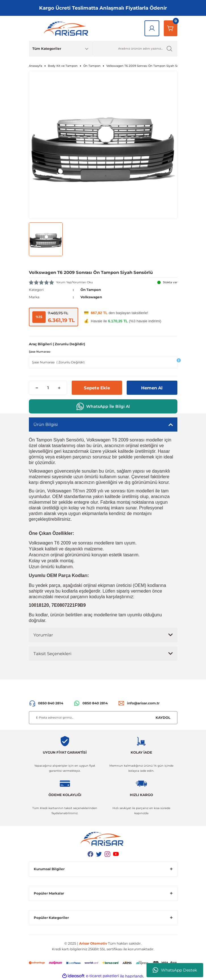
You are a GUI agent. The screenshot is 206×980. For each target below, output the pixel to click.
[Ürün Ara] (135, 49)
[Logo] (67, 28)
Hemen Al (152, 388)
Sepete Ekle (97, 388)
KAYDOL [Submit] (163, 718)
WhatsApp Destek (175, 970)
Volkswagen (91, 297)
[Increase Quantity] (59, 388)
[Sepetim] (171, 28)
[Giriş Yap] (152, 28)
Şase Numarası (40, 352)
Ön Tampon (91, 290)
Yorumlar (43, 635)
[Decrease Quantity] (37, 388)
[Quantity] (48, 388)
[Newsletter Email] (103, 718)
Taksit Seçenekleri (52, 654)
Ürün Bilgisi (46, 424)
